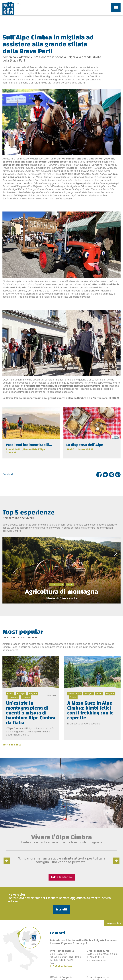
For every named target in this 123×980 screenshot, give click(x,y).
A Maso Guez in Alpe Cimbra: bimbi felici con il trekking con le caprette (90, 711)
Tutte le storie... (62, 877)
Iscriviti (62, 909)
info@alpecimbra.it (62, 966)
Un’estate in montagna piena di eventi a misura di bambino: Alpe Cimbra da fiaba (31, 713)
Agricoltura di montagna (62, 592)
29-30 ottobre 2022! (80, 449)
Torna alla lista (12, 745)
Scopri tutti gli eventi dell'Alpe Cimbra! (25, 451)
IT (18, 4)
